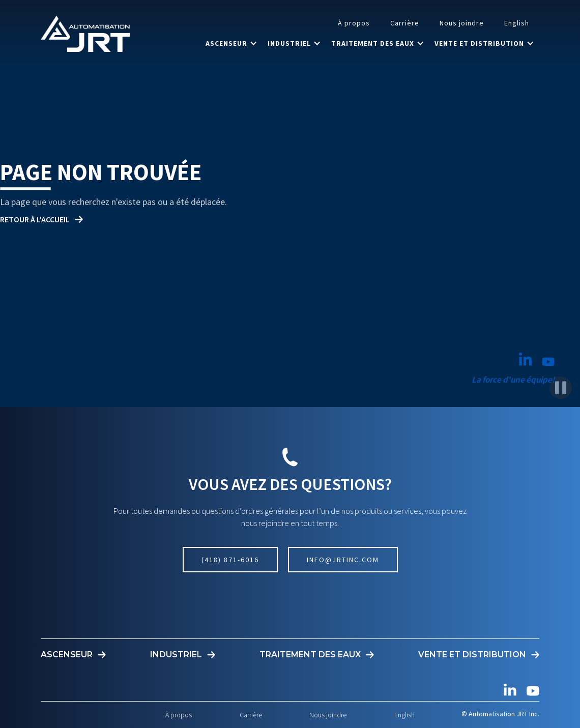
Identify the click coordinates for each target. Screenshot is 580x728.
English (517, 23)
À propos (354, 23)
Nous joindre (462, 23)
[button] (231, 43)
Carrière (405, 23)
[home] (85, 34)
